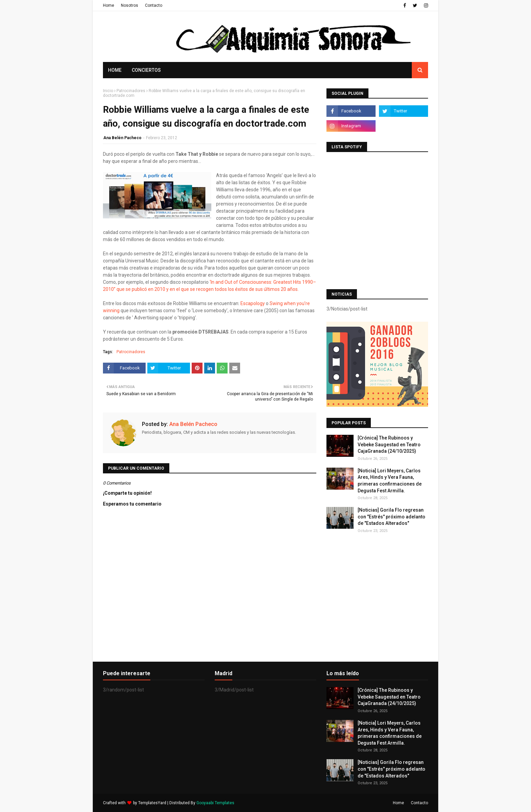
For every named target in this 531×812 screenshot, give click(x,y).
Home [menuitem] (115, 70)
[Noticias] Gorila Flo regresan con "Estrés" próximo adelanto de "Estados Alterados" (391, 517)
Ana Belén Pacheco (122, 138)
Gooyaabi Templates (215, 803)
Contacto (154, 5)
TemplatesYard (152, 803)
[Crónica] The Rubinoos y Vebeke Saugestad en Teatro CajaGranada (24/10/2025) (389, 444)
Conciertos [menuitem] (146, 70)
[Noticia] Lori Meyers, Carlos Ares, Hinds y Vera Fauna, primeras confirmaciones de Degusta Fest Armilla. (390, 481)
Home (109, 5)
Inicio (108, 91)
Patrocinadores (131, 91)
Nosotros (130, 5)
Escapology (253, 303)
